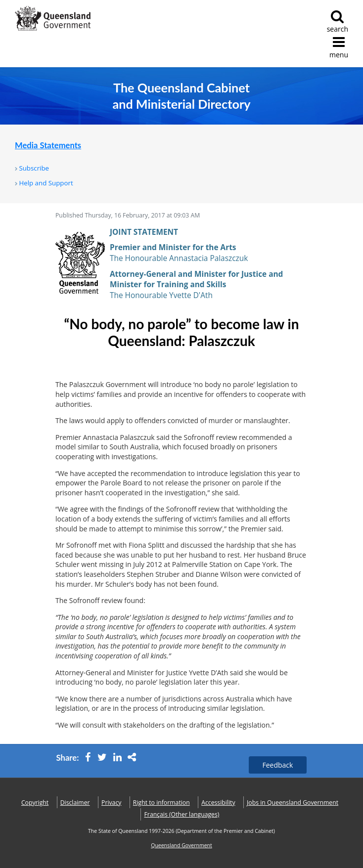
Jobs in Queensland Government (293, 803)
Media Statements (48, 145)
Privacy (111, 803)
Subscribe (34, 168)
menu (339, 47)
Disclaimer (75, 803)
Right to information (161, 803)
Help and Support (46, 183)
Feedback (278, 765)
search (338, 22)
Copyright (35, 803)
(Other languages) (182, 814)
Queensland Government (181, 845)
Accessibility (218, 803)
